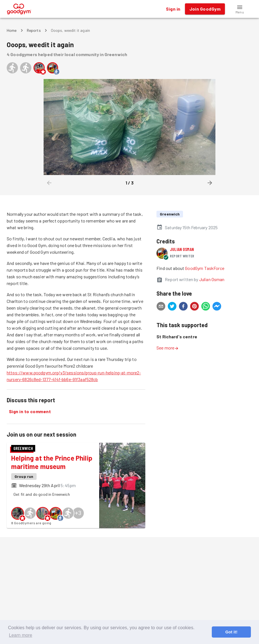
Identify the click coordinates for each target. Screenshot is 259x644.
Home (12, 30)
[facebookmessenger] (217, 307)
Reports (34, 30)
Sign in (173, 9)
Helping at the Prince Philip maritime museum (52, 462)
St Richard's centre (177, 337)
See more (168, 348)
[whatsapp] (206, 307)
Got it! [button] (231, 632)
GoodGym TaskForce (205, 268)
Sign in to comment (30, 411)
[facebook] (183, 307)
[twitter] (172, 307)
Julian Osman (182, 249)
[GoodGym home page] (19, 8)
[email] (161, 307)
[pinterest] (194, 307)
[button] (240, 9)
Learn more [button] (21, 635)
